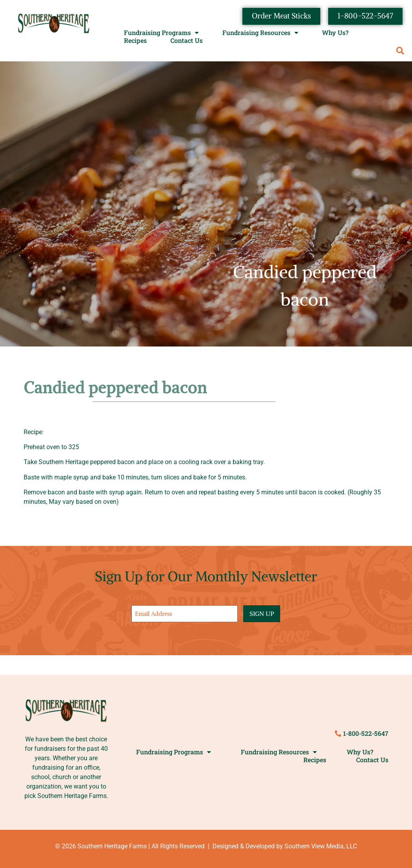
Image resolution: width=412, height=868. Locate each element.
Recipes (135, 41)
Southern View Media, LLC (321, 846)
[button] (400, 51)
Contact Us (187, 41)
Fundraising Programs (161, 33)
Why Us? (335, 33)
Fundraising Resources (260, 33)
